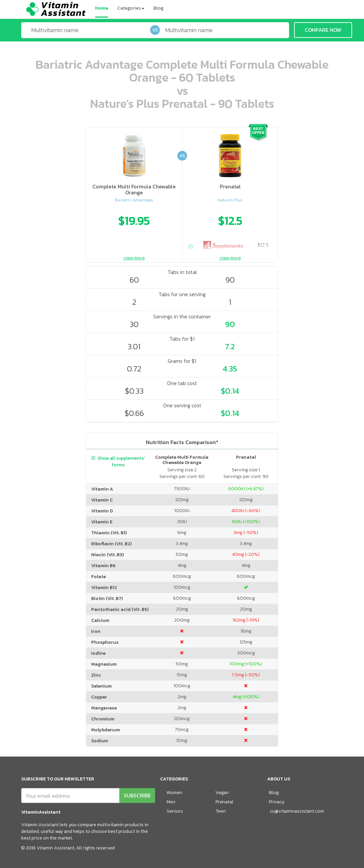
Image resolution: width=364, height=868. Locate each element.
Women (175, 793)
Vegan (222, 793)
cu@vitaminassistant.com (297, 811)
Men (171, 802)
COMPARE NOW (323, 30)
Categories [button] (131, 8)
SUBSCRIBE (137, 795)
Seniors (175, 811)
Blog (158, 8)
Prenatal (224, 802)
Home (102, 8)
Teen (221, 811)
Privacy (277, 802)
